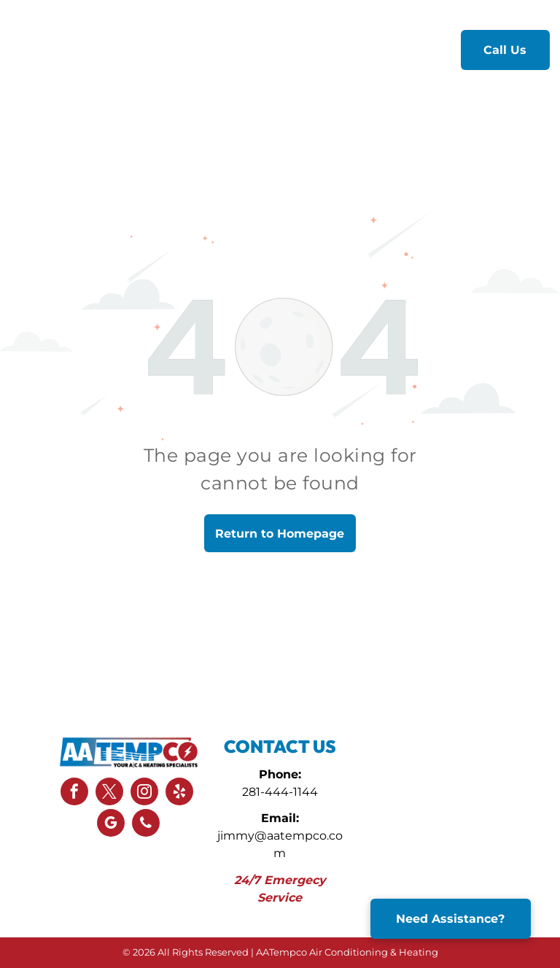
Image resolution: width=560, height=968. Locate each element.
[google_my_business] (111, 825)
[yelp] (179, 793)
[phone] (146, 825)
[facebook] (74, 793)
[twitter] (109, 793)
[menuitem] (184, 49)
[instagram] (144, 793)
